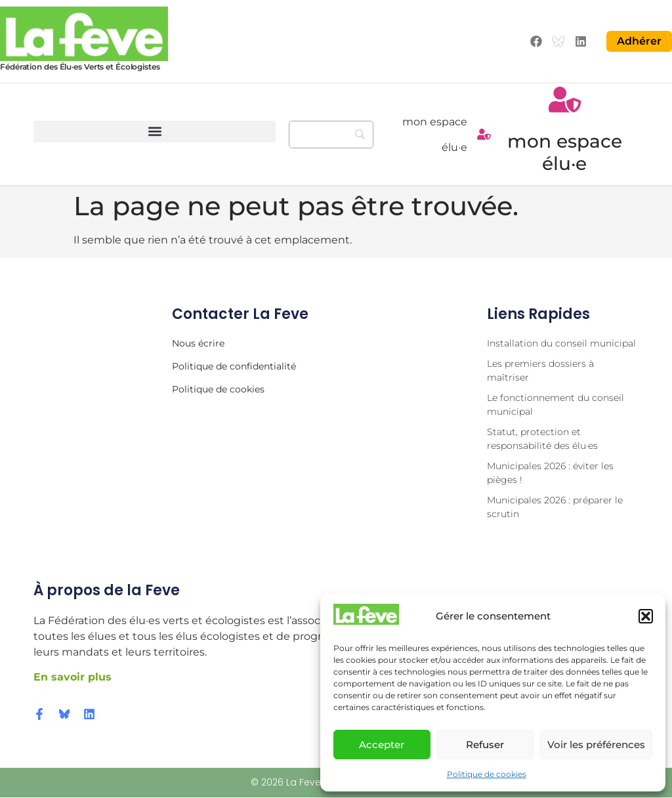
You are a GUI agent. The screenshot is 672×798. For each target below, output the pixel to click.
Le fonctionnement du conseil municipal (556, 405)
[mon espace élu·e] (484, 134)
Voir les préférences (596, 745)
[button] (646, 616)
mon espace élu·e (565, 153)
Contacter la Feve (240, 315)
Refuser (485, 745)
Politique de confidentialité (234, 367)
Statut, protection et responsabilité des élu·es (542, 439)
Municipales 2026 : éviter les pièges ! (550, 473)
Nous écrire (198, 344)
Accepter (382, 745)
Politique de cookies (487, 774)
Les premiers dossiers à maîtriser (540, 371)
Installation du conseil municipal (561, 344)
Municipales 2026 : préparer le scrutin (555, 508)
